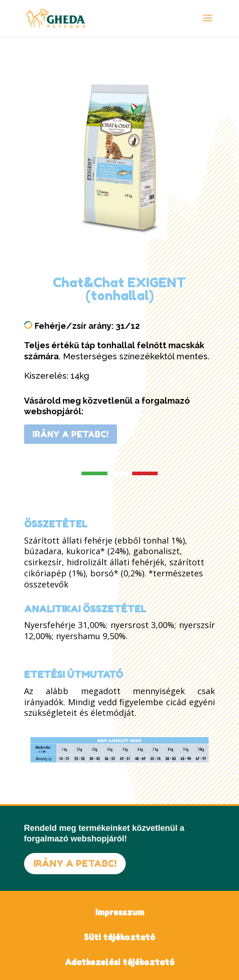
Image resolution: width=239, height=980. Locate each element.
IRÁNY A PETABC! (70, 434)
